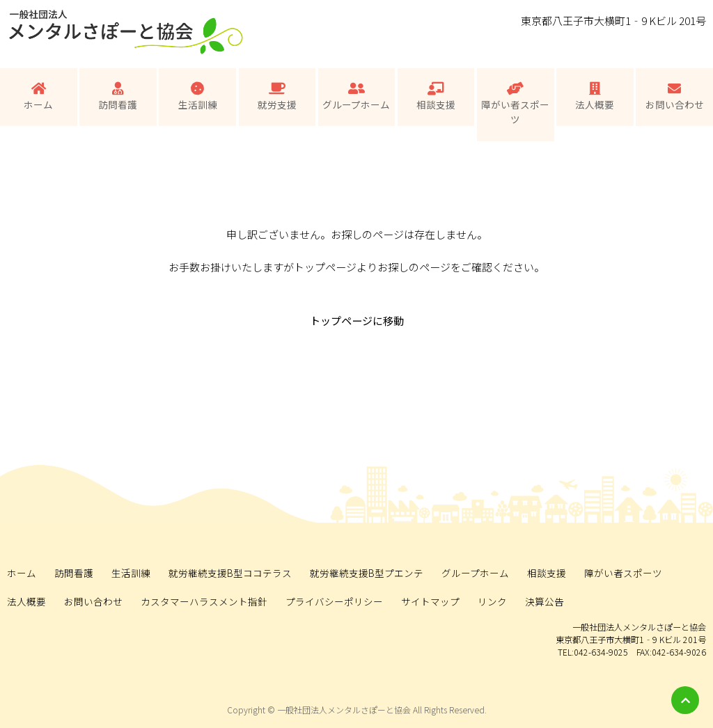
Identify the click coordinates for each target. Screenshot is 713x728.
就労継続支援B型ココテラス (230, 573)
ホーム (38, 97)
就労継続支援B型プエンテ (367, 573)
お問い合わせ (675, 97)
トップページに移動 (357, 321)
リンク (492, 601)
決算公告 (544, 601)
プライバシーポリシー (334, 601)
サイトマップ (430, 601)
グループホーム (356, 97)
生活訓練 (198, 97)
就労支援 (277, 97)
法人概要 (595, 97)
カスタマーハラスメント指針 (204, 601)
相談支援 (436, 97)
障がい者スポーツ (515, 104)
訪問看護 (118, 97)
